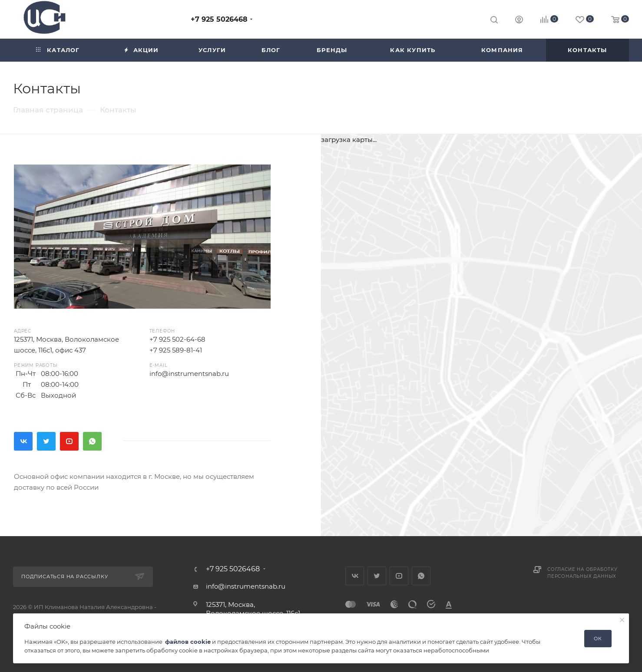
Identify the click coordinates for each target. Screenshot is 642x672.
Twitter (46, 441)
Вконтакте (23, 441)
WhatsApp (92, 441)
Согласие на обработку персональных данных (582, 573)
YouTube (69, 441)
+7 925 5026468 (219, 19)
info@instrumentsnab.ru (189, 374)
